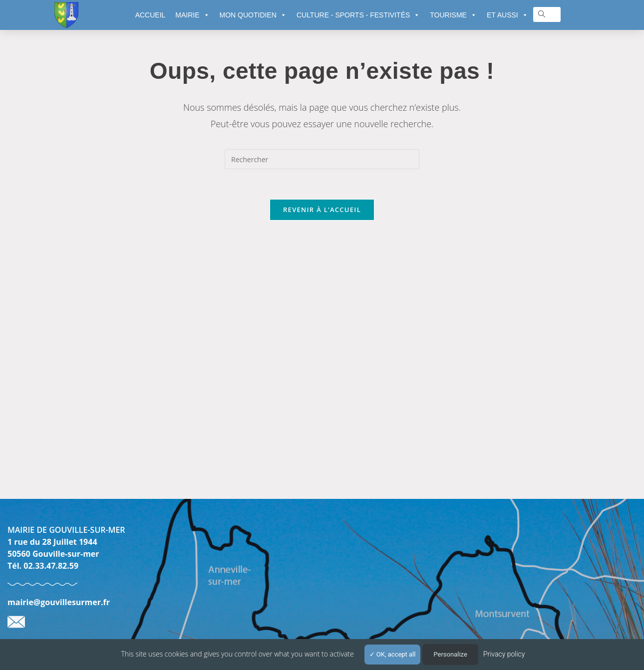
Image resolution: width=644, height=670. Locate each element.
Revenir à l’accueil (322, 210)
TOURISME (453, 15)
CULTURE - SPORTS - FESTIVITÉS (358, 15)
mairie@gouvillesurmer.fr (59, 602)
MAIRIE (192, 15)
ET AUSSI (507, 15)
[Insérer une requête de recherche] (322, 159)
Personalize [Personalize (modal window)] (450, 654)
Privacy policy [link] (504, 654)
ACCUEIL (151, 15)
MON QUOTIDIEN (253, 15)
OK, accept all (393, 654)
